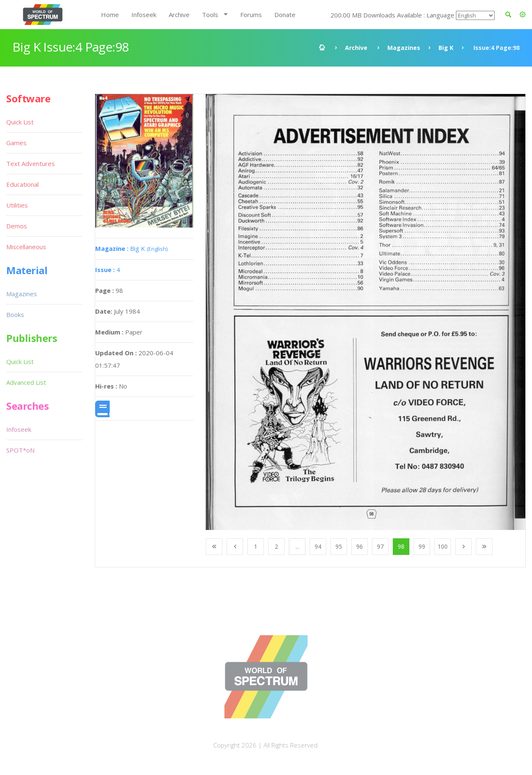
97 (380, 546)
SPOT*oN (20, 450)
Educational (22, 184)
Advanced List (26, 382)
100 (443, 546)
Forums (251, 15)
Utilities (17, 205)
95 (339, 546)
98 (401, 546)
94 (318, 546)
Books (15, 314)
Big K (446, 48)
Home (110, 15)
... (297, 546)
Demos (17, 226)
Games (16, 143)
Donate (285, 15)
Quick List (20, 122)
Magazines (404, 48)
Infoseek (144, 15)
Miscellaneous (26, 247)
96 (360, 546)
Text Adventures (31, 163)
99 (422, 546)
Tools (210, 15)
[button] (523, 15)
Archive (179, 15)
